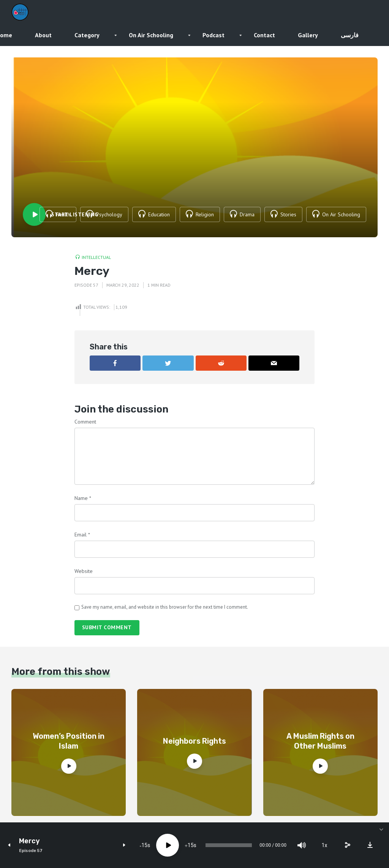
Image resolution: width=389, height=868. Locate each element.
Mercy (29, 841)
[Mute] (302, 845)
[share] (347, 845)
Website (84, 571)
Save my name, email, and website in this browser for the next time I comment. (165, 607)
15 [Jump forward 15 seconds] (191, 845)
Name (83, 498)
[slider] (229, 845)
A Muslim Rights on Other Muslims (320, 741)
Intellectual (96, 257)
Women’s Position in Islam (69, 741)
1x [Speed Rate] (325, 845)
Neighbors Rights (194, 741)
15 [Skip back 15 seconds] (144, 845)
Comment (85, 422)
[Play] (168, 845)
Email (82, 535)
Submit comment (107, 627)
